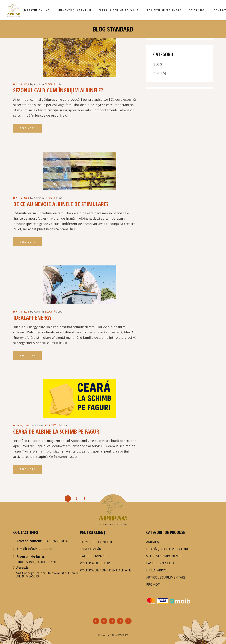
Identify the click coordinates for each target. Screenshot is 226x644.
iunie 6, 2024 (21, 84)
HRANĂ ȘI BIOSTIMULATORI (167, 549)
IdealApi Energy (32, 318)
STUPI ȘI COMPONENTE (164, 556)
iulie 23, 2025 (21, 425)
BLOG (48, 84)
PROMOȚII (154, 584)
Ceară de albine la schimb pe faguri (57, 431)
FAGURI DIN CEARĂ (160, 563)
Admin (38, 84)
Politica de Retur (95, 563)
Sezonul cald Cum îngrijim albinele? (58, 90)
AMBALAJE (154, 542)
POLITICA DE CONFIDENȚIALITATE (105, 570)
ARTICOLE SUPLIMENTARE (166, 577)
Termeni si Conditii (96, 542)
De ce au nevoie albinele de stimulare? (61, 204)
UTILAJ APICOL (157, 570)
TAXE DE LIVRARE (93, 556)
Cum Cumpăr (90, 549)
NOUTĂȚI (51, 425)
